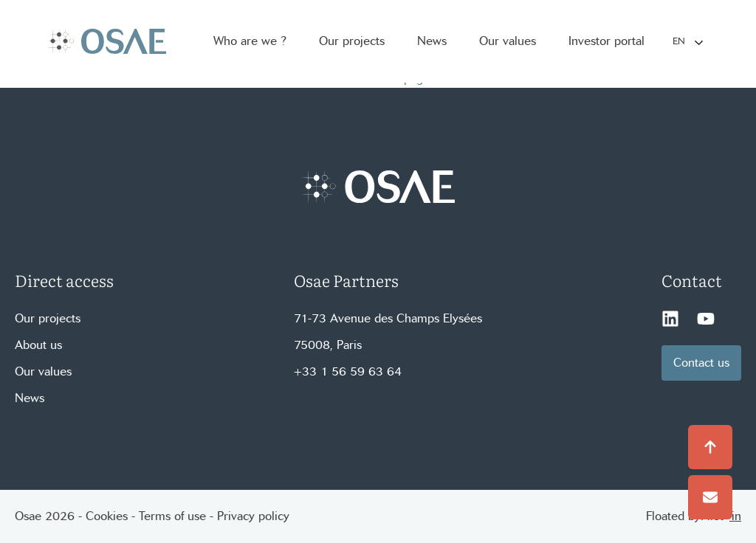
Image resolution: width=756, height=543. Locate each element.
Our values (43, 371)
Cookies (107, 516)
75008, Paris (328, 345)
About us (38, 345)
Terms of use (172, 516)
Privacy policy (253, 516)
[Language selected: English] (687, 42)
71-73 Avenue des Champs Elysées (388, 318)
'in (735, 516)
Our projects (48, 318)
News (30, 398)
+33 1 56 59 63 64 (348, 371)
